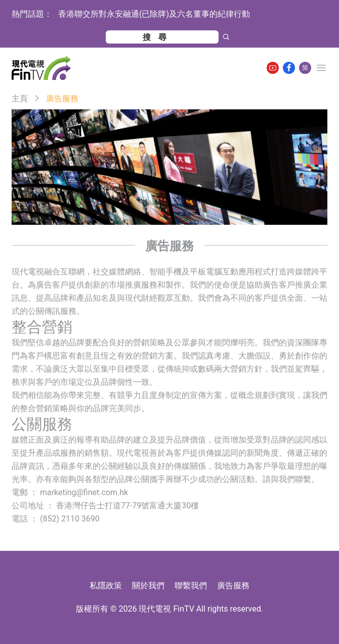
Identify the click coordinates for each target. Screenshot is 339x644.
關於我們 (148, 586)
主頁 (20, 98)
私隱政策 (106, 586)
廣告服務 (233, 586)
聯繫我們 (191, 586)
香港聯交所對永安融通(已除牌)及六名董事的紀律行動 (154, 14)
